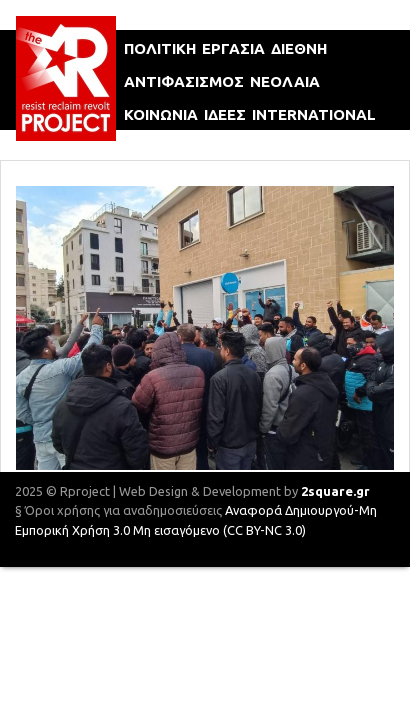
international (314, 114)
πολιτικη (160, 48)
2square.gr (335, 491)
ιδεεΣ (225, 114)
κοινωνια (161, 114)
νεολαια (285, 81)
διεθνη (299, 48)
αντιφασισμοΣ (184, 81)
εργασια (233, 48)
